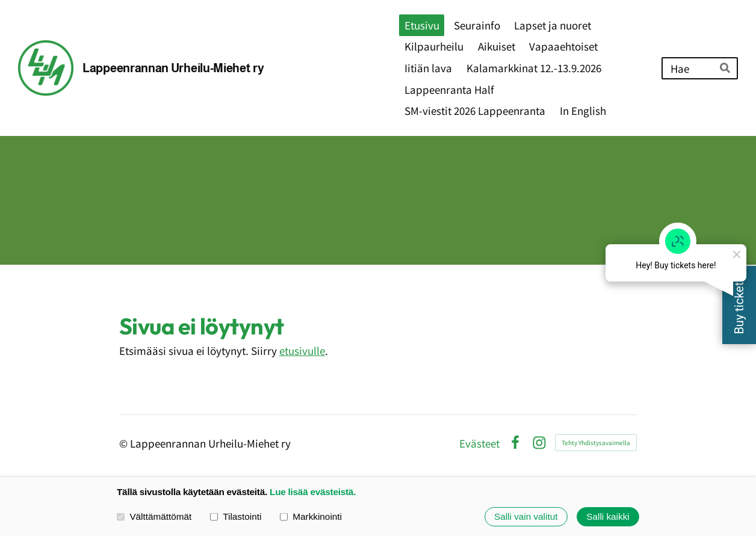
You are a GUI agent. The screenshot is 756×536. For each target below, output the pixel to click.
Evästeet (479, 443)
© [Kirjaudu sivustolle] (125, 443)
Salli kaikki (608, 516)
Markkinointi (311, 516)
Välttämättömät (154, 516)
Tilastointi (236, 516)
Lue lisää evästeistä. (313, 492)
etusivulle (302, 350)
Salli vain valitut (526, 516)
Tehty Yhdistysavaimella (596, 442)
